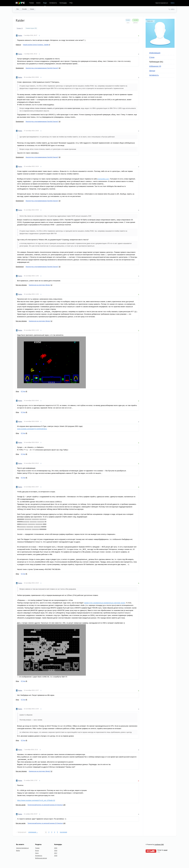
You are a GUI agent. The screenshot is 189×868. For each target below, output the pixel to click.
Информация (155, 53)
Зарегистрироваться (162, 3)
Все (18, 9)
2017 (56, 853)
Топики (31, 3)
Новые (32, 9)
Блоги (38, 3)
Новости (18, 45)
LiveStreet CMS (159, 844)
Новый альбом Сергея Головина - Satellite (36, 45)
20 (60, 68)
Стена (152, 57)
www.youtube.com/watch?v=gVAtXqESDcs (32, 429)
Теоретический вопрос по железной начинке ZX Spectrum (45, 805)
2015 (56, 848)
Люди (45, 3)
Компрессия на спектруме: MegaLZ (40, 285)
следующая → (33, 832)
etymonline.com (103, 179)
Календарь (63, 3)
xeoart (166, 850)
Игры (17, 391)
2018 (56, 856)
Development (20, 68)
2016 (56, 851)
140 (64, 805)
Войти (173, 3)
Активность (53, 3)
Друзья (152, 71)
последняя (63, 832)
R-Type (23, 391)
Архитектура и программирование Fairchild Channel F (42, 68)
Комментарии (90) (31, 28)
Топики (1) (20, 28)
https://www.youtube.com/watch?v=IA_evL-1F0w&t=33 (36, 800)
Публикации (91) (156, 62)
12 (51, 285)
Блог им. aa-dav (21, 805)
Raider (20, 35)
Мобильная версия (41, 858)
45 (26, 391)
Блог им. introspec (21, 285)
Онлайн (24, 9)
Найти (173, 9)
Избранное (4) (155, 66)
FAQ (71, 3)
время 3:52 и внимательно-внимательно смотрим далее (105, 603)
